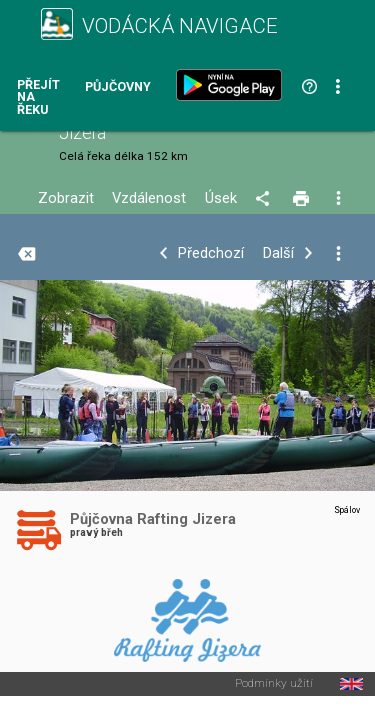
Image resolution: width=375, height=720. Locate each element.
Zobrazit (66, 198)
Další (278, 253)
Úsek (221, 198)
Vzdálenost (149, 198)
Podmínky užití (274, 684)
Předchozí (211, 253)
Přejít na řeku (38, 98)
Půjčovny (118, 87)
